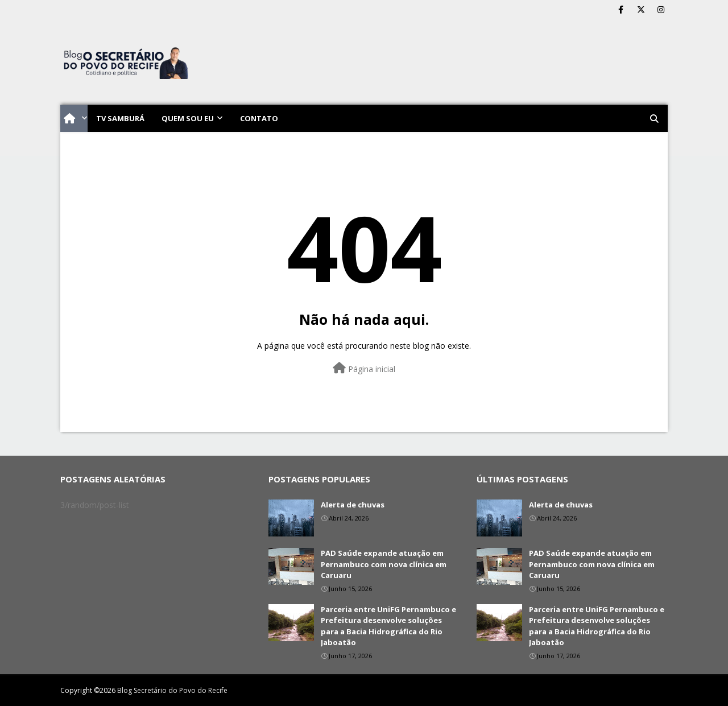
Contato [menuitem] (259, 118)
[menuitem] (74, 118)
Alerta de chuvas (353, 505)
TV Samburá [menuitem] (120, 118)
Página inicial (364, 368)
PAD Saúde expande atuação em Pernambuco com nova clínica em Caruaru (384, 564)
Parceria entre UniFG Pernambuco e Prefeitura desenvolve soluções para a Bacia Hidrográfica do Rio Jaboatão (388, 626)
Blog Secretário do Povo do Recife (172, 690)
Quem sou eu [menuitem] (188, 118)
